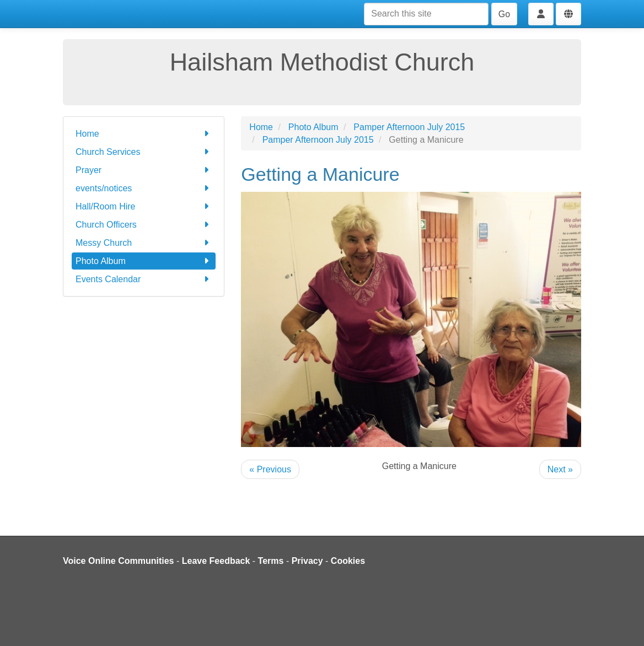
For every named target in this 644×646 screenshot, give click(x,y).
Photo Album (144, 261)
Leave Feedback (216, 561)
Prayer (144, 170)
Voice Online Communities (119, 561)
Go (504, 14)
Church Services (144, 152)
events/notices (144, 188)
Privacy (307, 561)
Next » (560, 469)
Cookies (348, 561)
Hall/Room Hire (144, 206)
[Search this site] (426, 14)
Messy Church (144, 243)
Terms (271, 561)
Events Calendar (144, 279)
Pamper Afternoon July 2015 (409, 127)
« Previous (270, 469)
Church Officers (144, 225)
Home (144, 134)
